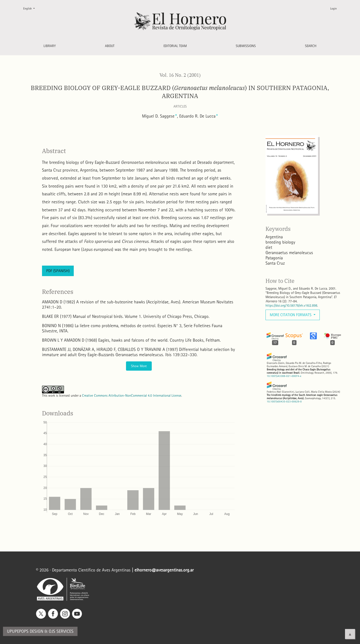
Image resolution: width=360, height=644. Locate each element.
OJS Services (61, 631)
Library (50, 46)
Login (333, 9)
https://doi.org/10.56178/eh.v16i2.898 (291, 305)
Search (311, 46)
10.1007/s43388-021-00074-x (284, 376)
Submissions (246, 46)
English (31, 8)
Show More (139, 366)
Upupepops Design (25, 631)
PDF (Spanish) (58, 271)
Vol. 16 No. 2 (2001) (180, 75)
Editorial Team (175, 46)
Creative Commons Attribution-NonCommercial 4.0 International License (132, 396)
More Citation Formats (291, 315)
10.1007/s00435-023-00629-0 (284, 402)
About (110, 46)
